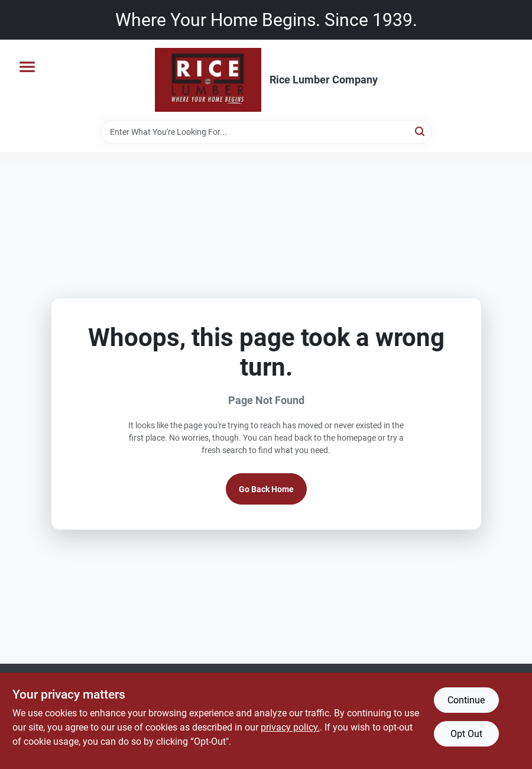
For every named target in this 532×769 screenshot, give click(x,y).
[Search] (421, 131)
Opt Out (466, 734)
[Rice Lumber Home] (208, 80)
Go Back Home (266, 489)
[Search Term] (266, 132)
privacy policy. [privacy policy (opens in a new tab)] (290, 727)
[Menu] (27, 67)
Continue (466, 700)
